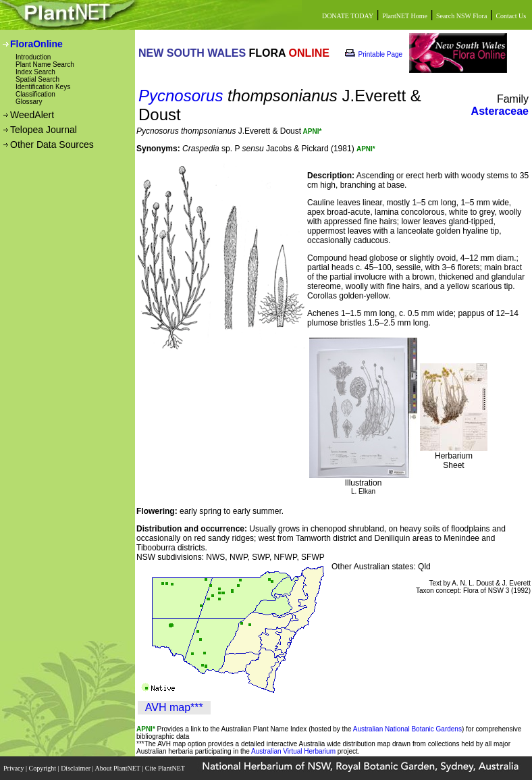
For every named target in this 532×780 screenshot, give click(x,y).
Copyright (44, 768)
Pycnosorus (181, 96)
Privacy (15, 768)
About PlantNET (118, 768)
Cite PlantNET (166, 768)
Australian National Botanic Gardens (407, 729)
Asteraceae (500, 111)
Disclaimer (76, 768)
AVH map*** (174, 707)
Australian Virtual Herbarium (293, 751)
